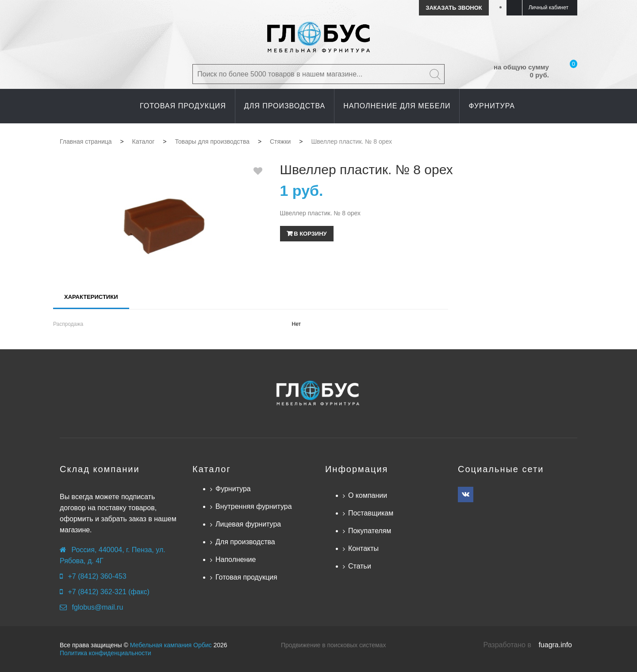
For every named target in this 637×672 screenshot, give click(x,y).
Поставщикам (371, 513)
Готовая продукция (246, 577)
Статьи (360, 566)
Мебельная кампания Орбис (171, 645)
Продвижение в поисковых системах (333, 645)
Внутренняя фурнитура (254, 506)
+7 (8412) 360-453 (97, 576)
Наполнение (236, 559)
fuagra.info (555, 645)
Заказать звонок (454, 8)
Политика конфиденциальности (106, 653)
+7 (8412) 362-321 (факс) (108, 592)
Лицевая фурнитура (248, 524)
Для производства (245, 542)
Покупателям (370, 531)
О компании (368, 495)
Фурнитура (233, 489)
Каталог (212, 469)
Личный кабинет (549, 8)
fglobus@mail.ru (97, 607)
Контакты (363, 548)
